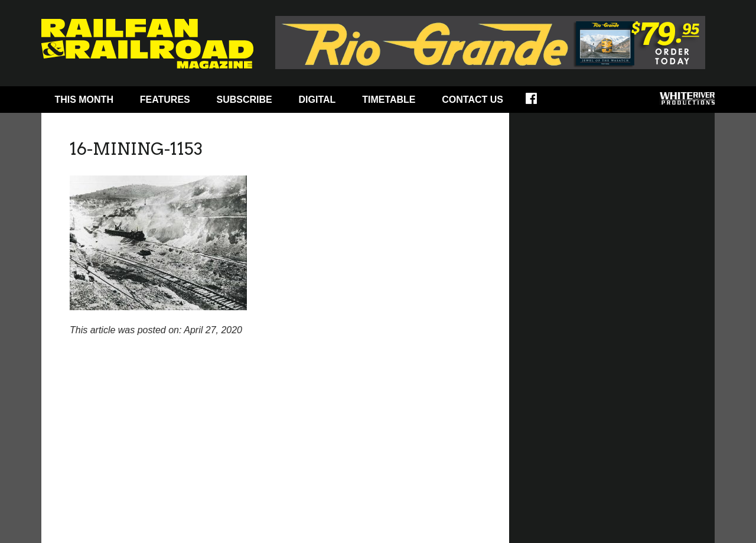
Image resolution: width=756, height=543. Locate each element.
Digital (317, 100)
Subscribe (245, 100)
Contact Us (472, 100)
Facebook (539, 102)
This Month (84, 100)
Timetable (389, 100)
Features (165, 100)
